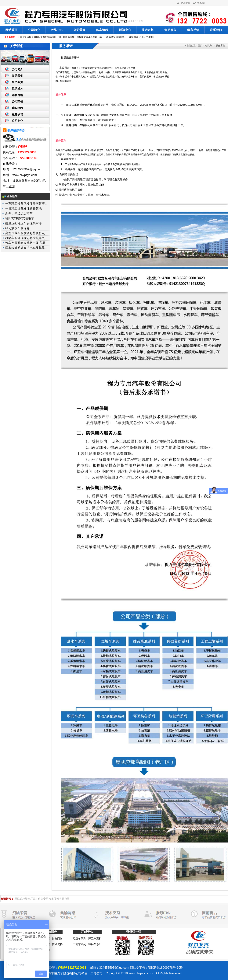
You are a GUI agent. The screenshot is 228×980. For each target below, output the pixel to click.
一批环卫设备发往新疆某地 (24, 209)
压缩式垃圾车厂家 (25, 899)
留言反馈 (193, 30)
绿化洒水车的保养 (17, 228)
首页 (200, 46)
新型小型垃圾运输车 (19, 213)
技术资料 (148, 30)
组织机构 (17, 89)
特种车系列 (95, 944)
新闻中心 (125, 30)
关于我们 (209, 46)
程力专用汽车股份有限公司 (54, 899)
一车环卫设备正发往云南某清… (27, 204)
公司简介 (34, 30)
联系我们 (202, 3)
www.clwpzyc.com (141, 973)
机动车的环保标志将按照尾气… (27, 238)
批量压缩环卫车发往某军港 (24, 223)
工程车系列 (79, 944)
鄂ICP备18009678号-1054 (166, 968)
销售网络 (17, 95)
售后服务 (170, 30)
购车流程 (102, 30)
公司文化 (17, 121)
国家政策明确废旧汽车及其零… (27, 248)
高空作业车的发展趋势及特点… (27, 233)
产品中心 (186, 3)
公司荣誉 (79, 30)
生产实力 (17, 82)
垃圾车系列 (79, 939)
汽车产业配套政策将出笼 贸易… (27, 243)
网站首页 (11, 30)
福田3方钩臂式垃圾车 (20, 218)
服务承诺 (17, 114)
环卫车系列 (95, 939)
